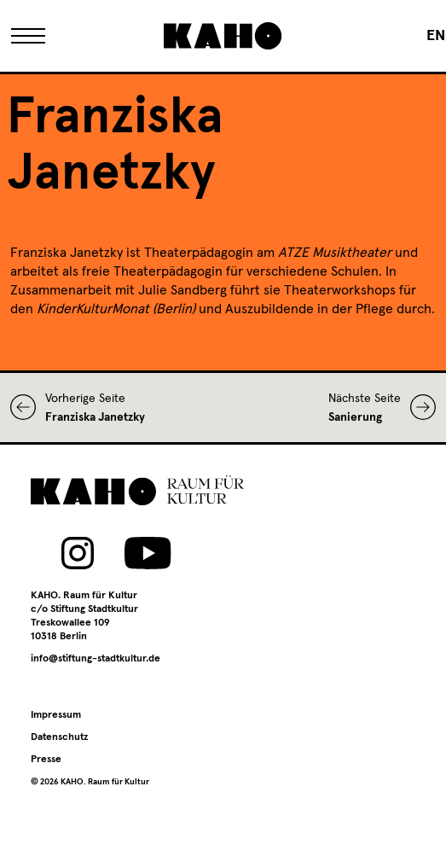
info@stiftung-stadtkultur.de (96, 659)
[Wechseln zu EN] (436, 36)
